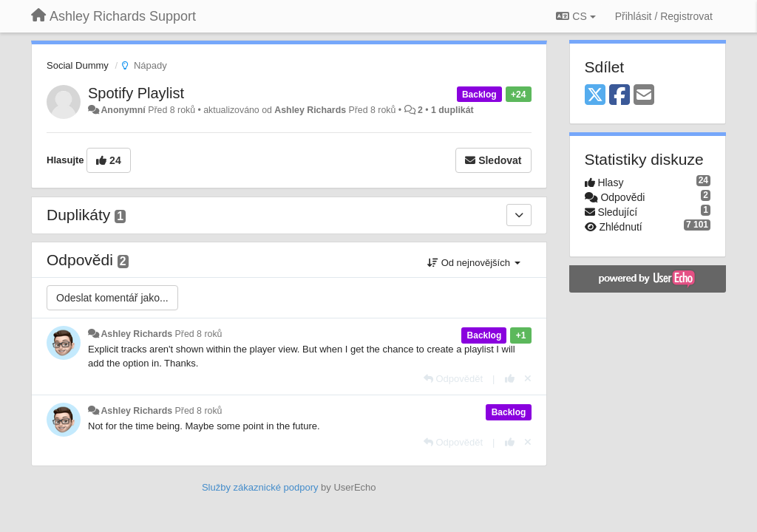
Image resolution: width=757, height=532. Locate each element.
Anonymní (123, 110)
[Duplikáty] (519, 215)
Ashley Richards (310, 110)
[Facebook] (619, 96)
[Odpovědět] (453, 379)
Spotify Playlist (136, 93)
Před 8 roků (199, 334)
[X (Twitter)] (595, 96)
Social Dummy (78, 65)
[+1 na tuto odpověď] (510, 379)
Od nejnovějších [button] (473, 263)
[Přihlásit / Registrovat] (664, 16)
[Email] (644, 96)
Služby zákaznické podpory (260, 487)
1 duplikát (452, 110)
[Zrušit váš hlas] (528, 379)
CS (576, 16)
